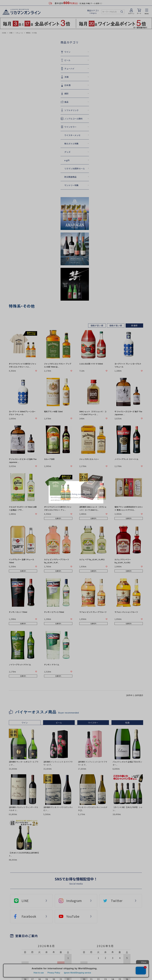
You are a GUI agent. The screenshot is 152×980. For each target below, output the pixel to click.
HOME (4, 33)
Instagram (74, 901)
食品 (66, 102)
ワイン (67, 52)
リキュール (19, 33)
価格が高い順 (116, 325)
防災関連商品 (70, 177)
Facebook (29, 916)
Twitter (117, 901)
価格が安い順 (97, 325)
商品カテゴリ (93, 12)
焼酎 (66, 93)
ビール (67, 60)
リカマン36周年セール (75, 168)
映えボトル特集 (71, 144)
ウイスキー (93, 723)
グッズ (67, 152)
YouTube (73, 916)
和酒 (127, 723)
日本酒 (67, 85)
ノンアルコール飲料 (73, 119)
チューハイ (69, 69)
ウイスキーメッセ (72, 135)
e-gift (67, 160)
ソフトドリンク (71, 110)
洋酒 (11, 33)
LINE (25, 901)
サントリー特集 (71, 185)
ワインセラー (70, 127)
